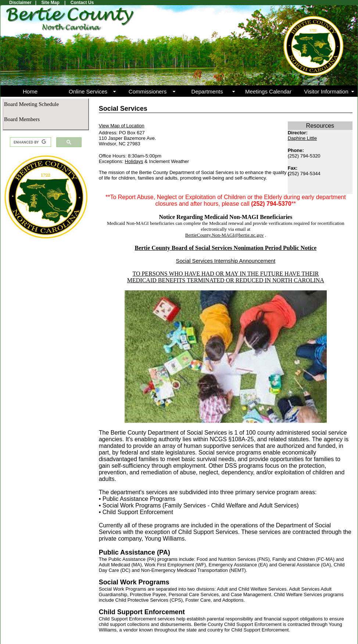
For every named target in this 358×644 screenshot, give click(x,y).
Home (30, 91)
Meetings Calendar (268, 91)
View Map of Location (122, 126)
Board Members (22, 119)
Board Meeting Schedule (31, 104)
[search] (30, 142)
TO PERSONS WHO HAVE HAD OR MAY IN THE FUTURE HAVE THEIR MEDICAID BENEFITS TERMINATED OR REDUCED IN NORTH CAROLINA (226, 277)
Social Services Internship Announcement (226, 261)
